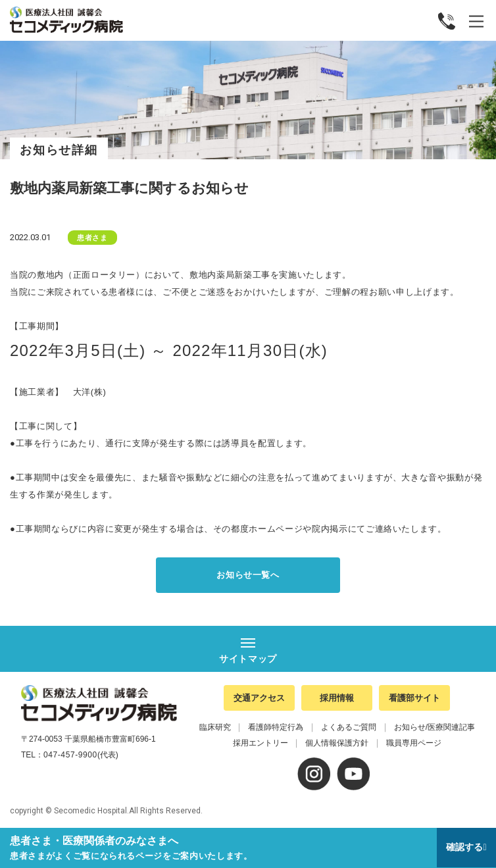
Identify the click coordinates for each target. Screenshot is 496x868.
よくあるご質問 (349, 727)
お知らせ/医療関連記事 (434, 727)
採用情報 (337, 698)
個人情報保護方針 (337, 743)
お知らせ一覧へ (248, 575)
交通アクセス (259, 698)
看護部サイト (414, 698)
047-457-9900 (70, 755)
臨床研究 (215, 727)
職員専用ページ (414, 743)
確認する (464, 847)
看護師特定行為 (276, 727)
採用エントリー (260, 743)
